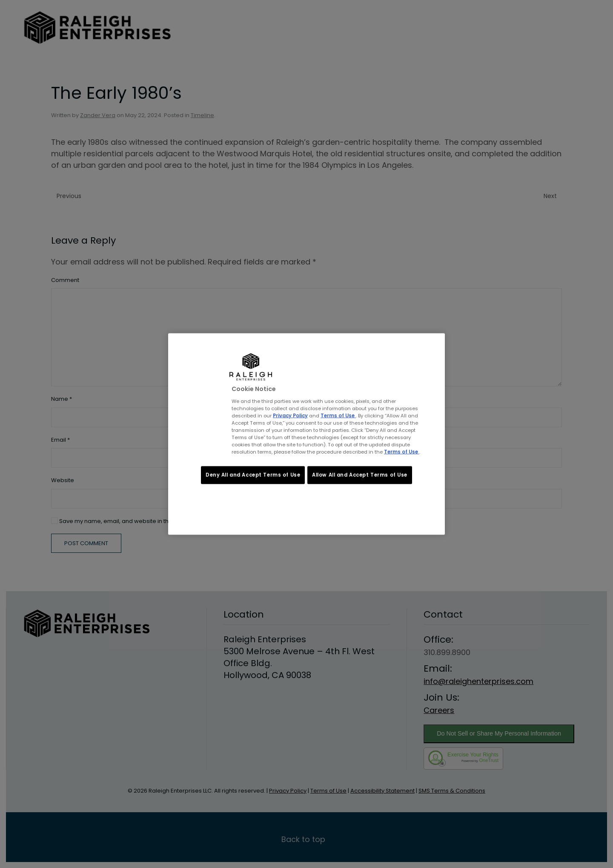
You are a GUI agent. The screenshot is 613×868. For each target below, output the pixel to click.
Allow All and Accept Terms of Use (360, 475)
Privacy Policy (290, 415)
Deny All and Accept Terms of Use (253, 475)
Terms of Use (338, 415)
